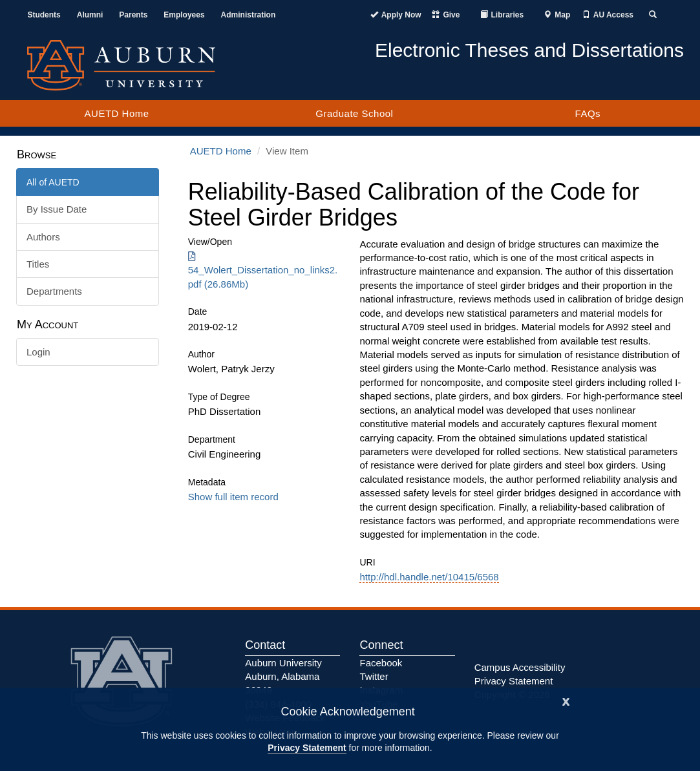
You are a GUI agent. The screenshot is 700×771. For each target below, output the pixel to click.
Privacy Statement (307, 748)
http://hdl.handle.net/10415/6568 (429, 577)
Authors (43, 237)
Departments (54, 291)
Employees (184, 15)
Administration (249, 15)
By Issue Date (57, 209)
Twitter (374, 676)
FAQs (588, 113)
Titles (38, 264)
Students (44, 15)
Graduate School (354, 113)
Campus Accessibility (520, 667)
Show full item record (233, 497)
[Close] (566, 700)
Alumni (90, 15)
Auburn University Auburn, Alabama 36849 (283, 677)
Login (38, 352)
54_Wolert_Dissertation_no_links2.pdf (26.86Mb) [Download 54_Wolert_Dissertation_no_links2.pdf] (263, 270)
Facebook (381, 663)
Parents (133, 15)
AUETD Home (117, 113)
